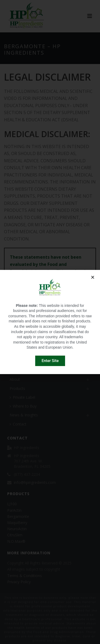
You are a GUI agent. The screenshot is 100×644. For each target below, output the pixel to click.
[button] (93, 277)
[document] (50, 322)
